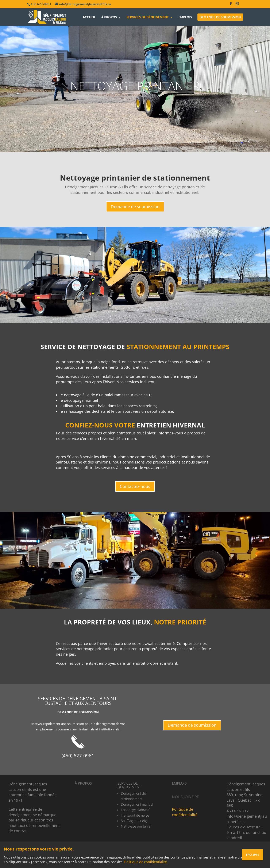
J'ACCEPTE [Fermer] (252, 855)
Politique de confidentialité (185, 812)
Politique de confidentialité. (146, 862)
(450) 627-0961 (78, 755)
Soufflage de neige (135, 821)
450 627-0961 (238, 811)
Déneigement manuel (137, 804)
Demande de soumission (135, 207)
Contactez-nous (135, 486)
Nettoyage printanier (136, 826)
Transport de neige (135, 815)
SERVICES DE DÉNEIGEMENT (129, 785)
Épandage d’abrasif (135, 810)
